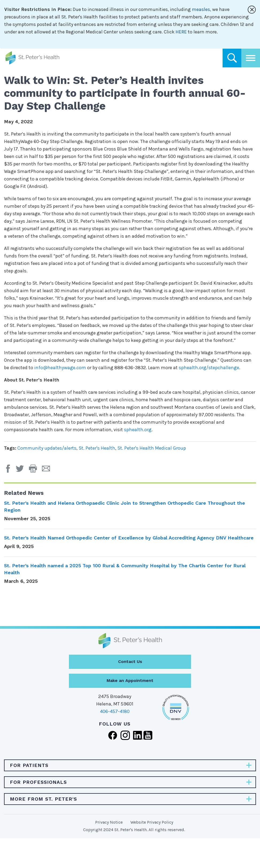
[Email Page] (48, 470)
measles (201, 9)
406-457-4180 (115, 711)
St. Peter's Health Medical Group (152, 448)
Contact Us (130, 661)
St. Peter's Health (97, 448)
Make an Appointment (130, 680)
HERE (181, 32)
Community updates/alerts (47, 448)
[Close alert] (252, 10)
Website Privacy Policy (152, 822)
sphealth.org (138, 430)
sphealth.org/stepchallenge (209, 368)
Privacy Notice (109, 822)
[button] (35, 470)
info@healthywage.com (60, 368)
